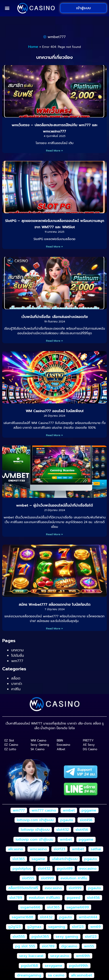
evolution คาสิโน (74, 878)
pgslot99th (79, 966)
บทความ (17, 650)
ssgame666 (30, 907)
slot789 (16, 898)
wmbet (69, 810)
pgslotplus (22, 869)
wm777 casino (44, 810)
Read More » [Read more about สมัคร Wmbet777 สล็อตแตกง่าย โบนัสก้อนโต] (54, 628)
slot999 (47, 878)
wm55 (89, 946)
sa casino (56, 975)
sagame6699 (78, 907)
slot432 (63, 830)
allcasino (16, 849)
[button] (7, 8)
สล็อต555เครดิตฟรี (23, 888)
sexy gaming (67, 937)
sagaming (57, 927)
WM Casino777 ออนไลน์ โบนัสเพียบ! (55, 411)
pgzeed (74, 898)
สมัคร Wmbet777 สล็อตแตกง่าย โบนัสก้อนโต (55, 605)
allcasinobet (82, 975)
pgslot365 (40, 937)
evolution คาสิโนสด (44, 898)
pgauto (67, 820)
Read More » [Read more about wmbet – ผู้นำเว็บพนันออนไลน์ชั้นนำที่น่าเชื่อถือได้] (54, 534)
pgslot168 (29, 966)
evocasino (88, 869)
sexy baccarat (31, 956)
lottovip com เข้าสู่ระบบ (34, 839)
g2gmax (34, 927)
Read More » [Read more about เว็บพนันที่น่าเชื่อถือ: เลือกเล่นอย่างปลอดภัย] (54, 341)
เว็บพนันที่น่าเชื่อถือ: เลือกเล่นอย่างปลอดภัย (55, 317)
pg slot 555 (25, 946)
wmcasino (38, 849)
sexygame (53, 966)
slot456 (86, 820)
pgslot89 (65, 869)
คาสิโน (16, 689)
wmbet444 (88, 917)
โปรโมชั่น (18, 656)
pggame (89, 810)
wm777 (17, 661)
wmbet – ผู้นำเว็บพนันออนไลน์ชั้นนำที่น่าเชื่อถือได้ (54, 505)
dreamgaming (29, 975)
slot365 (19, 859)
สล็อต (16, 678)
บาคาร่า (17, 684)
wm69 (95, 927)
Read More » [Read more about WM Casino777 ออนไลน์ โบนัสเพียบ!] (54, 435)
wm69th (83, 956)
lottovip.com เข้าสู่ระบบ (35, 820)
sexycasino (60, 956)
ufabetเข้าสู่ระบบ (65, 859)
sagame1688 (22, 917)
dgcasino (69, 946)
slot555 (28, 878)
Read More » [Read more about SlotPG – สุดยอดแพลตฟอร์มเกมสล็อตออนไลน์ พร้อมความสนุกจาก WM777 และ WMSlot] (54, 247)
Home (33, 47)
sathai (96, 849)
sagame (38, 859)
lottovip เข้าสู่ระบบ (35, 830)
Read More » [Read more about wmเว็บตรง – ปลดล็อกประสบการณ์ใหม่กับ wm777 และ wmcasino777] (54, 151)
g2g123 (14, 927)
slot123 (59, 849)
